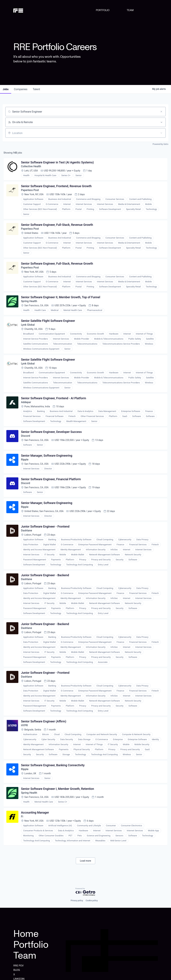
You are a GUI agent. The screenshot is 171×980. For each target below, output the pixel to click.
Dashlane (27, 532)
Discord (26, 437)
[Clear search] (161, 112)
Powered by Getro (160, 144)
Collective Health (31, 167)
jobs (6, 89)
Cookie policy (92, 901)
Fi (22, 819)
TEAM (130, 10)
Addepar (26, 403)
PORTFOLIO (103, 10)
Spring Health (29, 302)
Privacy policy (77, 901)
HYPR (24, 727)
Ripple (25, 461)
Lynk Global (28, 325)
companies (21, 89)
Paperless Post (30, 190)
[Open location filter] (161, 133)
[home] (24, 10)
